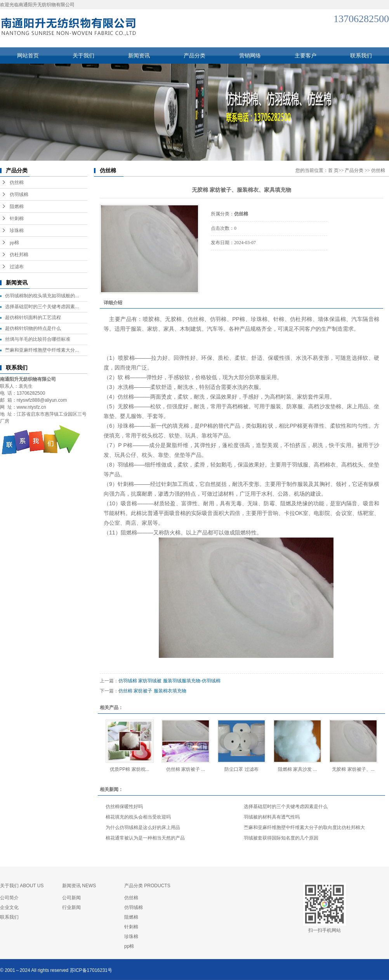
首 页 (333, 170)
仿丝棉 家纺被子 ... (186, 769)
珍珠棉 (17, 231)
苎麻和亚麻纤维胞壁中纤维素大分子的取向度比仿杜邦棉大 (304, 827)
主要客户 (306, 56)
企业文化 (9, 907)
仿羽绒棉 (19, 194)
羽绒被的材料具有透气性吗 (272, 817)
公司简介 (9, 898)
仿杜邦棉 (19, 255)
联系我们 (361, 56)
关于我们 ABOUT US (22, 886)
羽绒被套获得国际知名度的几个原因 (281, 838)
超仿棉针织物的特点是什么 (33, 328)
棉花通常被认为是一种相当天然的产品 (145, 838)
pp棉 (14, 243)
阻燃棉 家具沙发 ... (298, 769)
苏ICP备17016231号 (91, 970)
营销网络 (250, 56)
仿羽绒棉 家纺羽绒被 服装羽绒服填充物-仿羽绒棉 (169, 681)
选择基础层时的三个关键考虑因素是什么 (286, 807)
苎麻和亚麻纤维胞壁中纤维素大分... (42, 350)
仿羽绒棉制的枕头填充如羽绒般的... (42, 296)
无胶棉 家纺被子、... (353, 769)
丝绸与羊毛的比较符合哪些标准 (38, 339)
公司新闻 (71, 898)
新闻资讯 (139, 56)
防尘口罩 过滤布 (241, 769)
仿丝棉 (17, 182)
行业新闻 (71, 907)
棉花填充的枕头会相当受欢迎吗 (138, 817)
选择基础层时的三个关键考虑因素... (42, 307)
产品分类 (194, 56)
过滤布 (17, 267)
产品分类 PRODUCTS (147, 886)
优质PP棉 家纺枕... (129, 769)
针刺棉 (17, 219)
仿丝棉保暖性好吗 (124, 807)
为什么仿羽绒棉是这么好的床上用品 (143, 827)
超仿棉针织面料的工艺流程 (33, 317)
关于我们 (83, 56)
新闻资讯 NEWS (79, 886)
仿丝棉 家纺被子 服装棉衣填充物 (152, 691)
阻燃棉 (17, 206)
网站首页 (28, 56)
